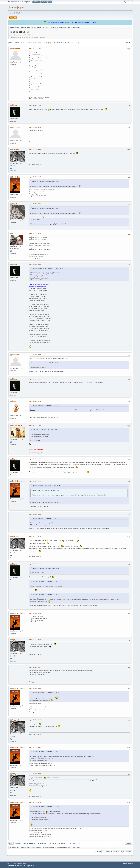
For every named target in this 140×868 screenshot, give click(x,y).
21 (29, 43)
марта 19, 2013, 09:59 (35, 688)
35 (61, 43)
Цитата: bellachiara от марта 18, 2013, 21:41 (46, 485)
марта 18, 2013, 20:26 (35, 379)
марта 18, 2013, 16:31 (35, 204)
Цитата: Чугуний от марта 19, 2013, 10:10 (46, 807)
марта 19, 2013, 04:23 (35, 459)
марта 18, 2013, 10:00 (35, 149)
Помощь (125, 864)
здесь (73, 22)
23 (34, 43)
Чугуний (16, 149)
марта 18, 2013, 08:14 (35, 127)
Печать (128, 43)
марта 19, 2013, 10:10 (35, 774)
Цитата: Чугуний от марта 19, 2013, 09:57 (46, 752)
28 (45, 43)
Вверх (11, 843)
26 (40, 43)
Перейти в (98, 851)
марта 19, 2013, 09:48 (35, 640)
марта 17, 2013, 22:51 (35, 49)
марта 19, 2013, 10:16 (35, 802)
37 (66, 43)
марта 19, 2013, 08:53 (35, 481)
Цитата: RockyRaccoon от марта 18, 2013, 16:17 (48, 268)
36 (64, 43)
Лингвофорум (16, 7)
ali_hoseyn (17, 127)
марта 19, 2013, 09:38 (35, 537)
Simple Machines (21, 864)
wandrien (67, 27)
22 (31, 43)
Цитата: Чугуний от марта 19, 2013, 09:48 (46, 692)
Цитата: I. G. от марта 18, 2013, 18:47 (44, 430)
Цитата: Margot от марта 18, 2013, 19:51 (45, 363)
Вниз (11, 43)
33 (57, 43)
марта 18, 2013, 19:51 (35, 264)
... (25, 43)
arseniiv (15, 355)
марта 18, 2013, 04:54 (35, 105)
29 (47, 43)
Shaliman (16, 49)
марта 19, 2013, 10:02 (35, 747)
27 (42, 43)
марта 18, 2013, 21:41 (35, 401)
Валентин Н (17, 426)
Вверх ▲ (131, 864)
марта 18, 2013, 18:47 (35, 234)
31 (53, 43)
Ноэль (15, 401)
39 (70, 43)
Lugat (15, 204)
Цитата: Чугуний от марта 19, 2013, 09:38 (46, 568)
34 (59, 43)
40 (72, 43)
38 (68, 43)
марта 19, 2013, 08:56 (35, 514)
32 (55, 43)
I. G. (14, 234)
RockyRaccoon (18, 177)
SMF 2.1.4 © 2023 (12, 864)
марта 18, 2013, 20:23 (35, 355)
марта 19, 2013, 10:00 (35, 720)
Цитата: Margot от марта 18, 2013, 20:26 (45, 405)
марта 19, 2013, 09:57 (35, 667)
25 (38, 43)
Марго (15, 105)
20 (27, 43)
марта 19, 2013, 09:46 (35, 613)
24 (36, 43)
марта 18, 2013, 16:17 (35, 177)
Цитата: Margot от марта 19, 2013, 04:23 (45, 518)
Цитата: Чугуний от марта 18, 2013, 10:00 (46, 181)
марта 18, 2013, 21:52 (35, 426)
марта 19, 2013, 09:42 (35, 564)
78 (76, 43)
